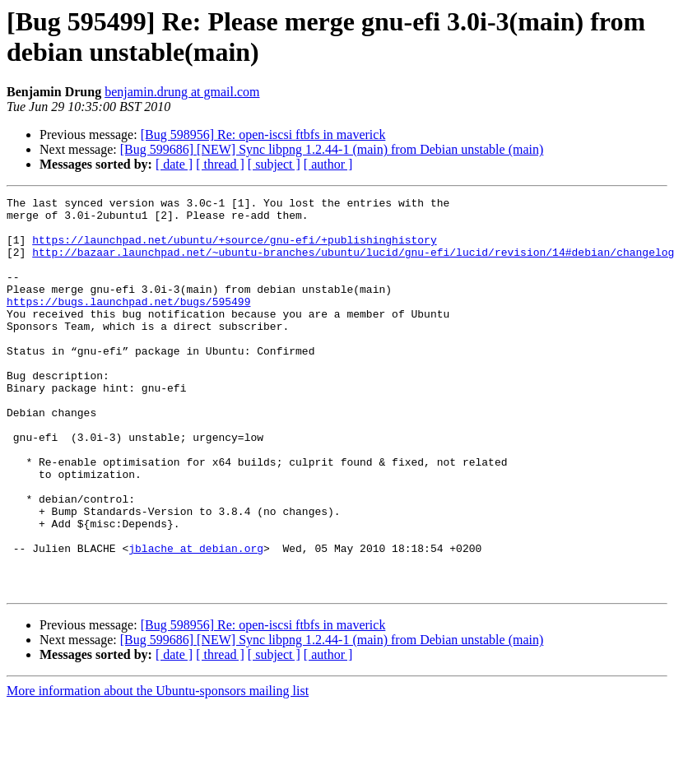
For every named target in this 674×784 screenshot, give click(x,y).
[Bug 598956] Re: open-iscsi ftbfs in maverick (263, 135)
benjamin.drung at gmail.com (182, 92)
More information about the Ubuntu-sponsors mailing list (158, 770)
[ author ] (328, 164)
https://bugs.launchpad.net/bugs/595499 (128, 323)
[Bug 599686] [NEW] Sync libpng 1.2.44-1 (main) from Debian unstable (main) (332, 149)
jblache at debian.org (196, 619)
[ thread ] (220, 164)
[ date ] (174, 164)
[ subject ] (274, 164)
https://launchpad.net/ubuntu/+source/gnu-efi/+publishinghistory (234, 249)
